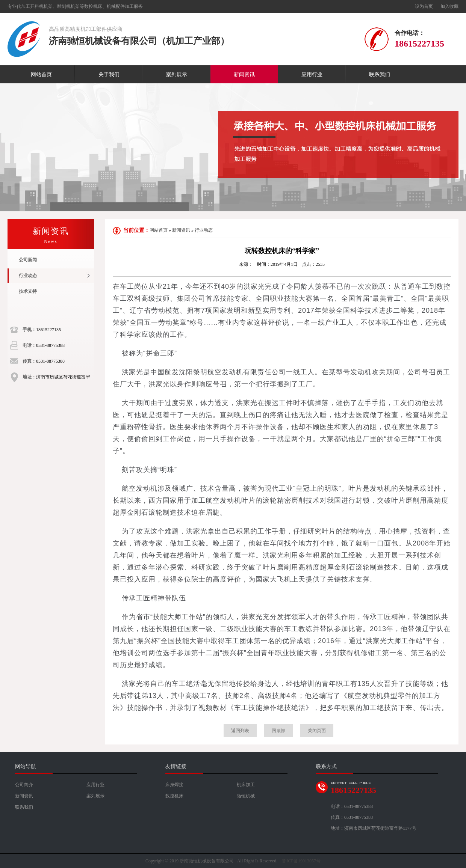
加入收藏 (449, 6)
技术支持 (28, 291)
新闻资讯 (244, 75)
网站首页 (41, 75)
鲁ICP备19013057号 (301, 861)
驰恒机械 (246, 796)
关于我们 (109, 75)
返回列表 (240, 731)
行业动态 (28, 276)
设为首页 (424, 6)
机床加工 (246, 785)
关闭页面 (317, 731)
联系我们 (380, 75)
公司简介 (24, 785)
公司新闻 (28, 260)
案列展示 (177, 75)
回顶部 (278, 731)
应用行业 (312, 75)
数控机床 (174, 796)
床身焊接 (174, 785)
